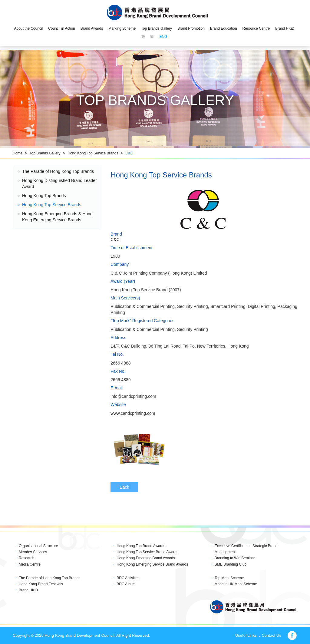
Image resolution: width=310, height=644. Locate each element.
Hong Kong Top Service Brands (93, 153)
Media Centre (30, 564)
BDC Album (126, 584)
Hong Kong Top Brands (44, 196)
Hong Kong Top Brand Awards (141, 546)
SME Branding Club (231, 564)
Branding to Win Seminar (235, 558)
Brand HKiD (285, 28)
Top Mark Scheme (229, 578)
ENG (163, 37)
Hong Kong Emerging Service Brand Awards (152, 564)
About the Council (28, 28)
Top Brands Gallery (157, 28)
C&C (129, 153)
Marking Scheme (122, 28)
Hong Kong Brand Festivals (41, 584)
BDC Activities (128, 578)
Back (124, 487)
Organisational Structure (38, 546)
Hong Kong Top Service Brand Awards (147, 552)
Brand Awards (92, 28)
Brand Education (224, 28)
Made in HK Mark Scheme (236, 584)
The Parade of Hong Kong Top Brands (58, 171)
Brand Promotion (191, 28)
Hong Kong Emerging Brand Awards (146, 558)
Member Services (33, 552)
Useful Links (246, 635)
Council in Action (62, 28)
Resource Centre (256, 28)
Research (26, 558)
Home (18, 153)
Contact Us (271, 635)
